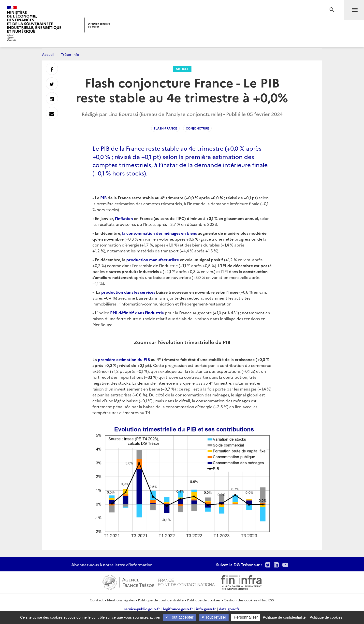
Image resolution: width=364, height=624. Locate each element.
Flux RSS (267, 600)
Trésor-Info (70, 54)
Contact (97, 600)
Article (182, 69)
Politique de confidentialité (161, 600)
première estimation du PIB (124, 359)
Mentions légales (121, 600)
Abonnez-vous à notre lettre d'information (112, 565)
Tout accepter (180, 617)
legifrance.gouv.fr (178, 609)
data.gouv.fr (229, 609)
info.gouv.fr (206, 609)
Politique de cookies (204, 600)
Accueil (48, 54)
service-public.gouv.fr (142, 609)
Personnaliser (246, 617)
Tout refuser (214, 617)
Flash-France (165, 128)
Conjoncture (197, 128)
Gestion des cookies (240, 600)
